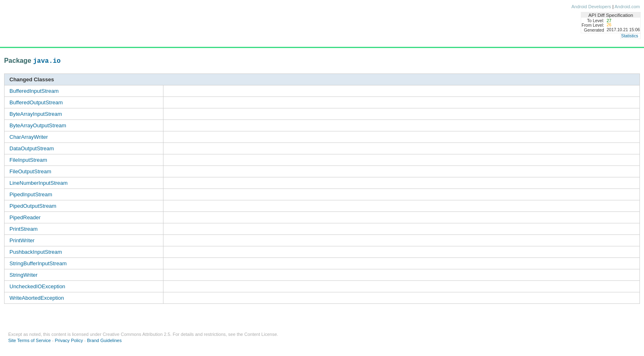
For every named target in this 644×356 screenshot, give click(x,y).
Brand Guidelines (104, 340)
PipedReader (25, 217)
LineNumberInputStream (39, 183)
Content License (261, 334)
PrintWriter (22, 240)
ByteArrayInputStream (36, 114)
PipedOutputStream (33, 206)
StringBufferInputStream (38, 263)
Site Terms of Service (30, 340)
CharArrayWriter (29, 137)
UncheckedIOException (37, 286)
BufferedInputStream (34, 91)
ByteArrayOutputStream (38, 125)
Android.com (627, 7)
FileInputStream (28, 160)
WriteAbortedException (37, 298)
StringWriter (23, 275)
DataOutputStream (32, 148)
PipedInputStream (31, 194)
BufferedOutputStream (36, 102)
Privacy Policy (69, 340)
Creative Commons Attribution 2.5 (136, 334)
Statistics (630, 36)
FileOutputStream (30, 171)
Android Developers (591, 7)
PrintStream (24, 229)
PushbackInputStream (36, 252)
